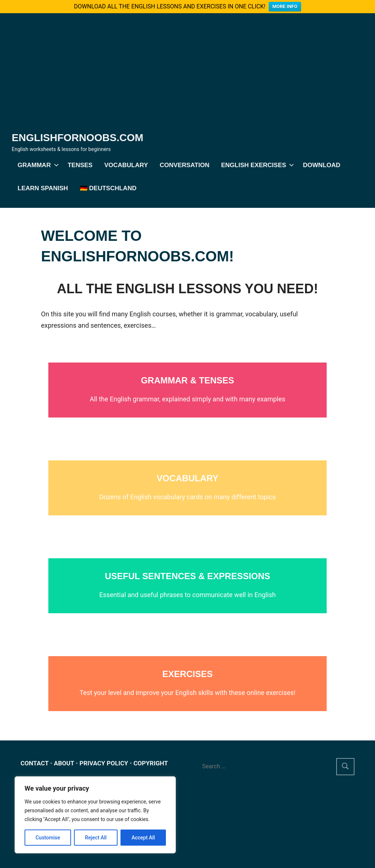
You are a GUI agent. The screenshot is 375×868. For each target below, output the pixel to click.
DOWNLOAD (322, 165)
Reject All (96, 838)
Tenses (80, 165)
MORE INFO (285, 6)
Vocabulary (126, 165)
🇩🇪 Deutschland (108, 188)
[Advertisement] (187, 76)
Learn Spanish (43, 188)
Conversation (185, 165)
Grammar (37, 165)
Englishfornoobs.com (77, 138)
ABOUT (64, 763)
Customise (48, 838)
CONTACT (35, 763)
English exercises (256, 165)
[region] (95, 815)
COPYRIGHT (151, 763)
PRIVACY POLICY (104, 763)
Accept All (143, 838)
